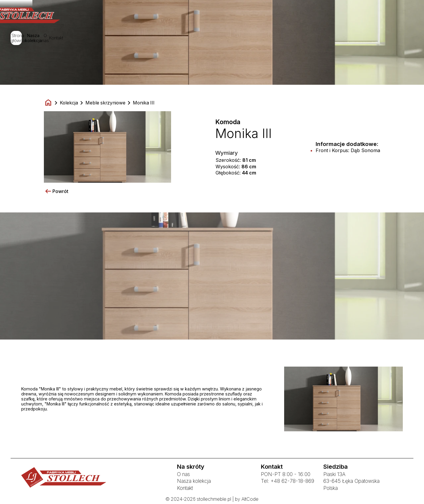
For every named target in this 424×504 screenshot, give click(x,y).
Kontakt (271, 39)
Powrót (56, 191)
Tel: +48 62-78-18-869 (288, 481)
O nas (242, 39)
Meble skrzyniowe (105, 103)
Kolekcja (69, 103)
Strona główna (160, 39)
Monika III (144, 103)
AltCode (250, 499)
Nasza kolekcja (205, 39)
